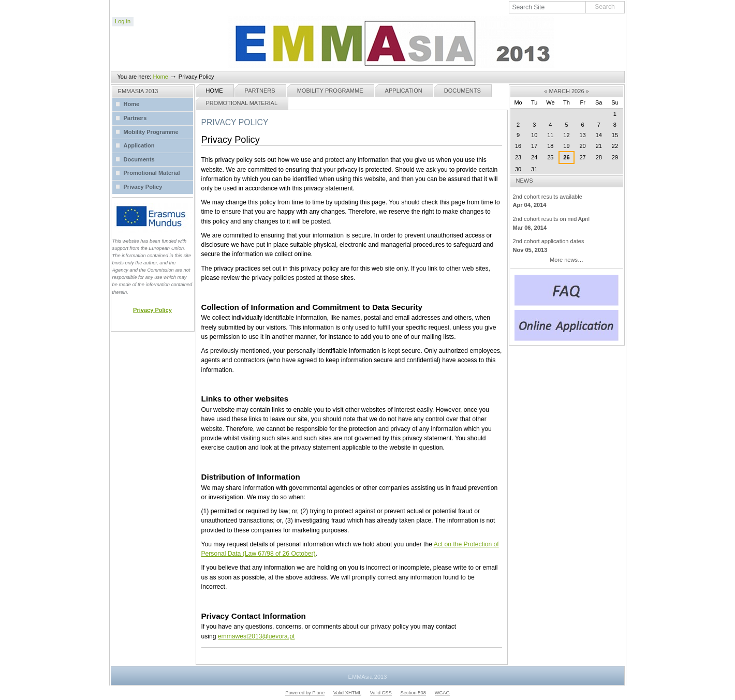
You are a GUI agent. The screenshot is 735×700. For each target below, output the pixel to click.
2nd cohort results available (567, 202)
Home (160, 77)
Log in (123, 21)
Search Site (509, 1)
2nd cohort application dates (567, 246)
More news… (567, 260)
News (525, 181)
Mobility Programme (330, 91)
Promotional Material (242, 103)
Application (404, 91)
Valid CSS (381, 693)
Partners (260, 91)
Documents (462, 91)
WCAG (442, 693)
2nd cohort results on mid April (567, 224)
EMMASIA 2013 (138, 91)
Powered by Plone (305, 693)
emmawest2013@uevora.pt (256, 636)
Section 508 (413, 693)
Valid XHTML (347, 693)
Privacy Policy (152, 310)
